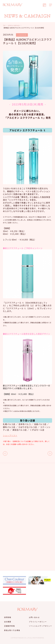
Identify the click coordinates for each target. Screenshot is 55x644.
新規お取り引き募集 (12, 630)
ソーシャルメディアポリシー (40, 626)
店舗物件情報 (9, 626)
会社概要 (8, 622)
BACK (5, 453)
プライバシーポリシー (38, 622)
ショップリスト (10, 436)
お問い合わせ (34, 617)
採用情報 (8, 617)
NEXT (50, 453)
